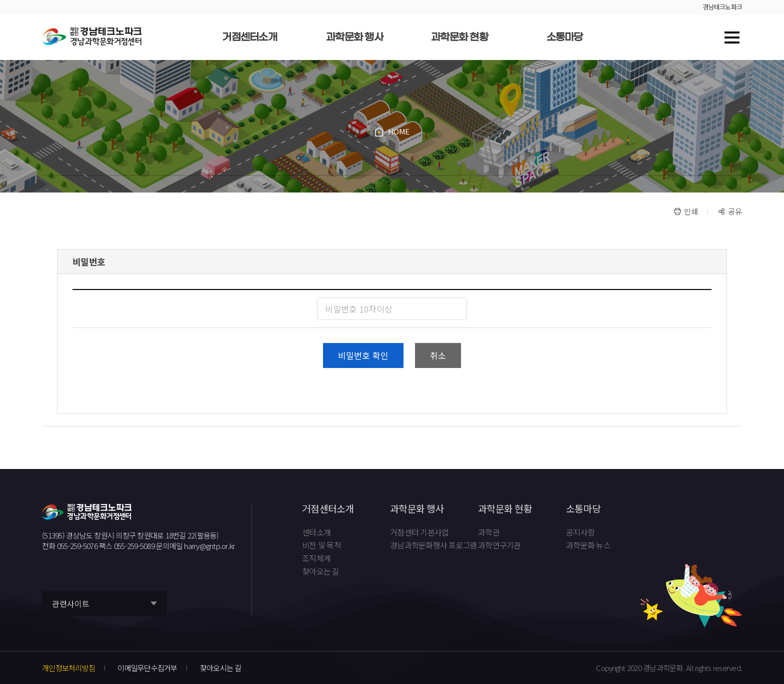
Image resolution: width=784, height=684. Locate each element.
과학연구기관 (499, 545)
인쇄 (691, 211)
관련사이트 (71, 604)
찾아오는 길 (321, 571)
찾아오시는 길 (221, 668)
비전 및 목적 (321, 545)
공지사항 (580, 532)
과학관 (489, 532)
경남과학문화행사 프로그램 (433, 545)
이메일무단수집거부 (147, 668)
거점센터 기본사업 (419, 532)
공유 (735, 211)
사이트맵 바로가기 (732, 37)
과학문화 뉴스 (588, 545)
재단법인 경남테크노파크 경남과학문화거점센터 (92, 37)
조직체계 (316, 558)
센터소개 (316, 532)
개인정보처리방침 (68, 668)
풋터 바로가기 (0, 0)
